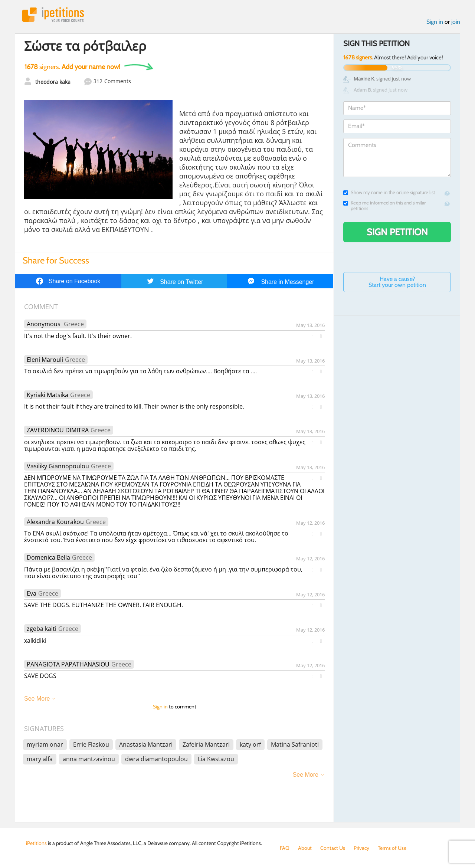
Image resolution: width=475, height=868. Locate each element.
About (305, 848)
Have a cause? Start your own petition (397, 282)
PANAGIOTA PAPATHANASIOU (68, 664)
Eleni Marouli (45, 360)
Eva (32, 593)
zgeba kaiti (42, 629)
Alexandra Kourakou (55, 522)
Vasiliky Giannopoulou (58, 466)
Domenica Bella (48, 557)
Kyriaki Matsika (47, 395)
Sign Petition (397, 232)
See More (37, 699)
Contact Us (333, 848)
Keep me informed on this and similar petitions (384, 206)
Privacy (361, 848)
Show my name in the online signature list (389, 192)
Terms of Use (392, 848)
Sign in (435, 22)
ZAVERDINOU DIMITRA (58, 430)
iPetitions (53, 15)
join (456, 22)
